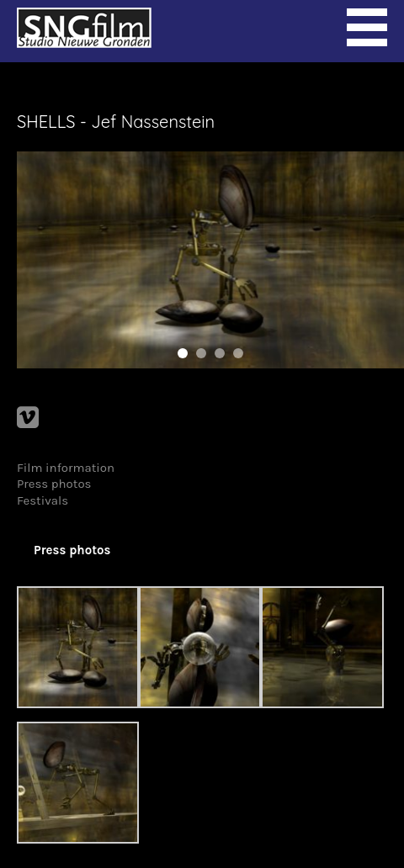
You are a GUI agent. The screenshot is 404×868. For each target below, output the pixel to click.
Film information (66, 468)
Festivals (43, 500)
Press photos (54, 484)
